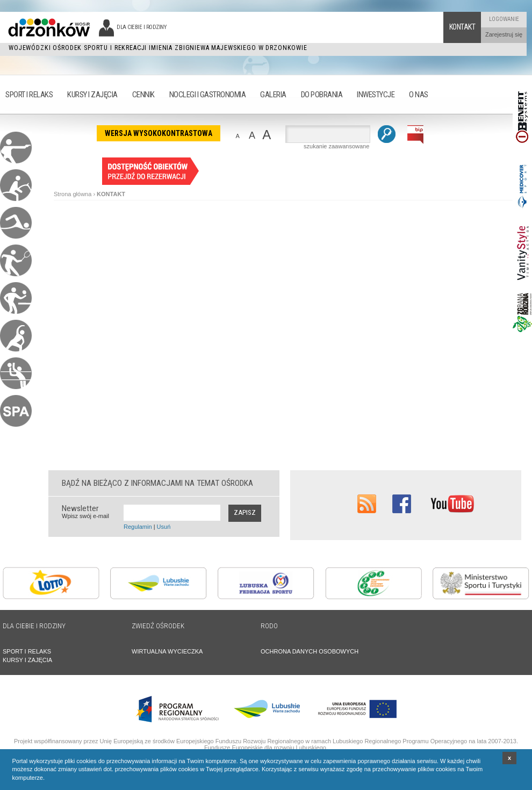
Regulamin (138, 527)
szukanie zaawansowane (336, 146)
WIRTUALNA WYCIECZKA (167, 651)
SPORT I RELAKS (27, 651)
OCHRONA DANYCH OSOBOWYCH (310, 651)
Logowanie (504, 19)
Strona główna (73, 194)
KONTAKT (111, 194)
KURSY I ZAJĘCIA (27, 660)
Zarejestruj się (504, 34)
